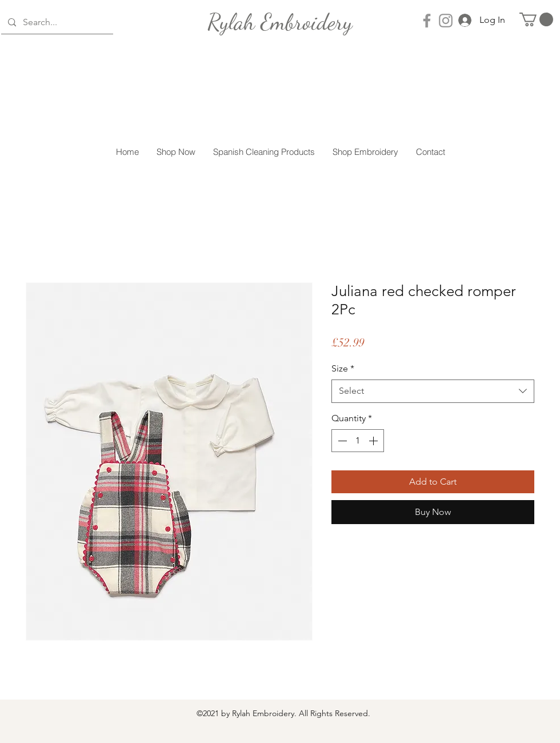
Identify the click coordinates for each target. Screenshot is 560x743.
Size (343, 368)
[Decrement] (341, 441)
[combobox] (433, 391)
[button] (536, 19)
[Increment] (374, 441)
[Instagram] (446, 21)
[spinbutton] (358, 441)
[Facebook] (427, 21)
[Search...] (56, 23)
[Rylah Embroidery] (280, 22)
